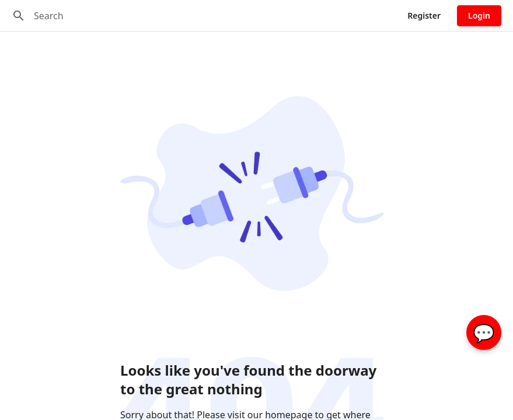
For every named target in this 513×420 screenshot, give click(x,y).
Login (479, 15)
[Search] (19, 16)
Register (424, 15)
